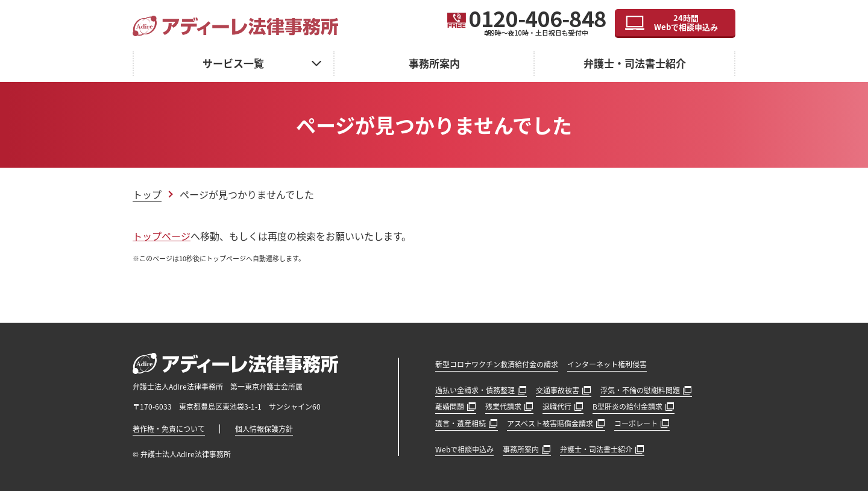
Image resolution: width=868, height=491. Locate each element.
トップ (147, 194)
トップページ (162, 236)
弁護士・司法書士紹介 (635, 63)
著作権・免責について (169, 429)
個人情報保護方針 (264, 429)
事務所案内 (434, 63)
